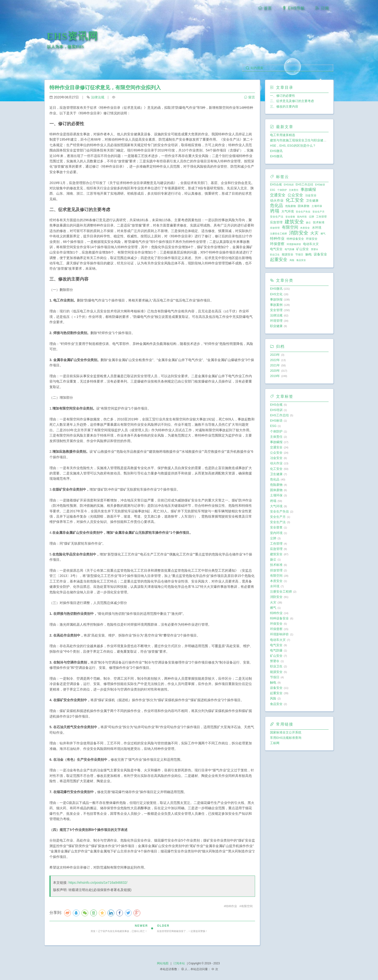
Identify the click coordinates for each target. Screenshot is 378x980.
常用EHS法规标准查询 (286, 738)
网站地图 (163, 963)
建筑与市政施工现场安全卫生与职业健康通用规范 (304, 140)
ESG (273, 190)
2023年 (275, 355)
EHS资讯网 (73, 36)
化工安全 (295, 200)
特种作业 (231, 906)
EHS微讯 (276, 151)
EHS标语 (320, 185)
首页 (265, 8)
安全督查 (290, 217)
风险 (292, 260)
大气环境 (288, 211)
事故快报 (276, 300)
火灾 (314, 233)
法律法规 (98, 97)
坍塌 (275, 211)
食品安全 (301, 260)
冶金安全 (311, 195)
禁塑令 (315, 249)
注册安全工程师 (278, 234)
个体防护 (282, 190)
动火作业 (277, 200)
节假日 (299, 254)
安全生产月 (318, 212)
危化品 (277, 206)
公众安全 (295, 195)
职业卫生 (275, 255)
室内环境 (302, 217)
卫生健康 (312, 201)
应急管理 (276, 222)
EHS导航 (293, 8)
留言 (250, 97)
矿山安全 (303, 249)
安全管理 (276, 310)
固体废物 (304, 206)
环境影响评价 (294, 244)
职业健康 (276, 326)
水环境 (317, 228)
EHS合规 (276, 185)
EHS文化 (276, 294)
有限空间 (247, 906)
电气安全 (276, 249)
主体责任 (294, 190)
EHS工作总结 (304, 185)
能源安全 (288, 254)
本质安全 (305, 228)
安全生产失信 (303, 212)
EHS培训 (289, 185)
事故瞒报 (308, 189)
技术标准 (319, 222)
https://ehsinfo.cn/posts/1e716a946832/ (98, 883)
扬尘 (308, 223)
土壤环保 (317, 206)
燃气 (323, 234)
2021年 (275, 365)
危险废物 (290, 206)
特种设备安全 (295, 239)
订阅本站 (179, 963)
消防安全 (299, 233)
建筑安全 (294, 222)
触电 (309, 254)
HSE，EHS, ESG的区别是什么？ (293, 146)
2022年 (275, 360)
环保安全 (312, 239)
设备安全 (320, 254)
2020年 (275, 371)
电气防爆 (290, 249)
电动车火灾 (311, 244)
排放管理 (275, 228)
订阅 (322, 8)
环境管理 (276, 321)
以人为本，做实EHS (66, 47)
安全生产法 (277, 217)
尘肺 (311, 217)
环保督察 (277, 244)
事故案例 (276, 305)
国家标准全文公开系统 (286, 733)
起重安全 (279, 260)
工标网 (275, 743)
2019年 (275, 376)
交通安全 (278, 195)
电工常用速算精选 (283, 135)
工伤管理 (321, 217)
